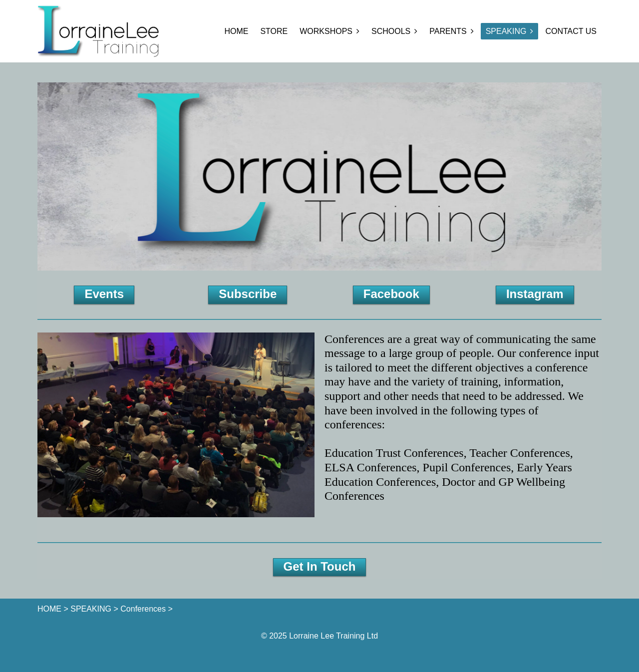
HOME (236, 31)
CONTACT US (571, 31)
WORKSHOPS (326, 31)
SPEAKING (506, 31)
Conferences (143, 609)
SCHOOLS (391, 31)
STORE (274, 31)
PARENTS (448, 31)
